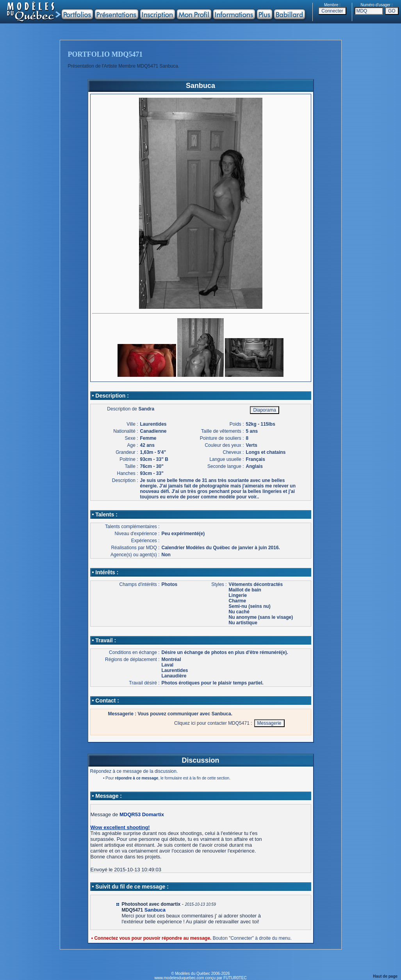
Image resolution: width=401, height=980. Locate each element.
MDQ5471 (133, 910)
